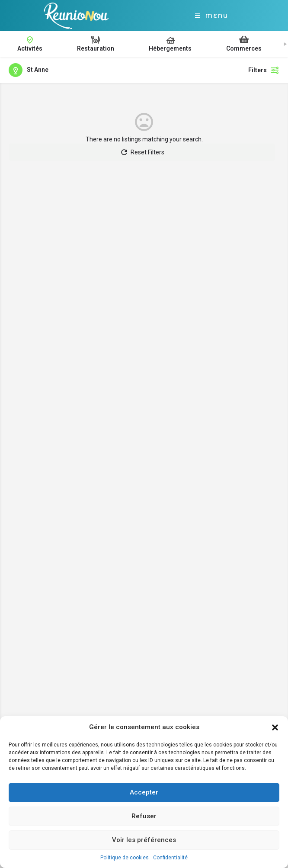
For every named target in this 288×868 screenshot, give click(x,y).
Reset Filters (142, 152)
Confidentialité (170, 858)
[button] (275, 727)
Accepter (144, 792)
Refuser (144, 816)
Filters (264, 70)
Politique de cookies (125, 858)
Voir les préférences (144, 840)
